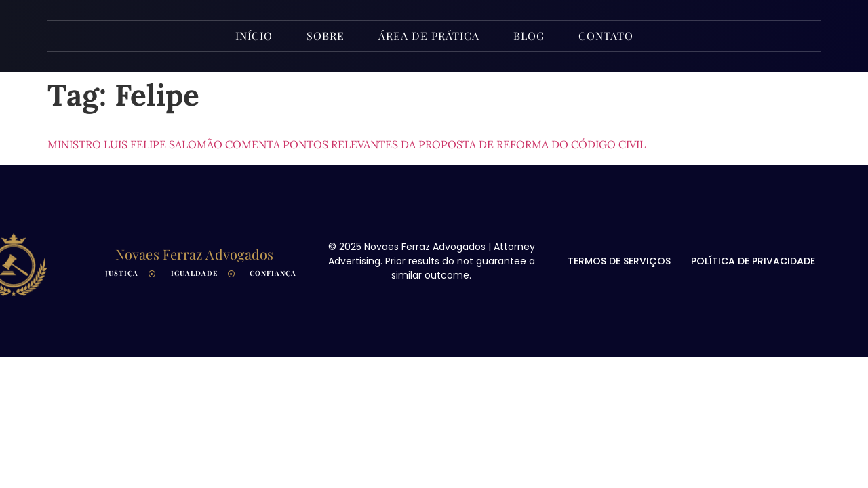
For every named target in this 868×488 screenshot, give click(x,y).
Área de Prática (429, 36)
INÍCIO (254, 36)
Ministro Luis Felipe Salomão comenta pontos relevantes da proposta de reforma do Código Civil (347, 144)
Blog (529, 36)
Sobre (325, 36)
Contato (606, 36)
